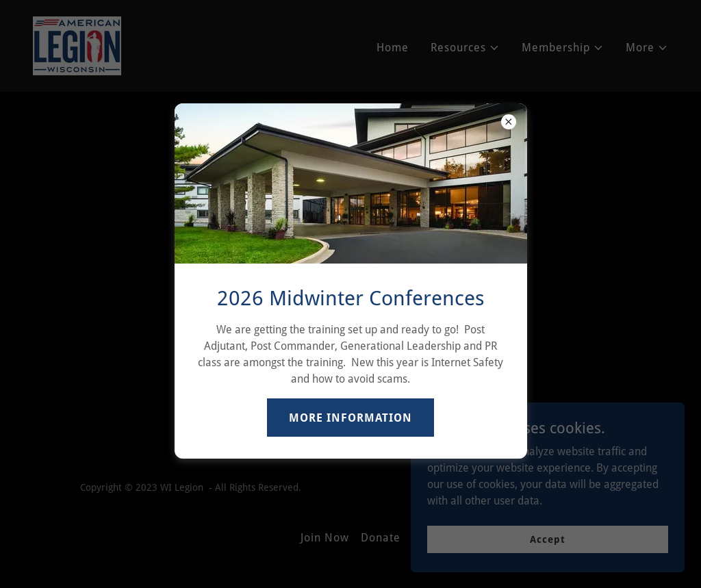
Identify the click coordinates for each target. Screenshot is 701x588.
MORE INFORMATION (350, 418)
